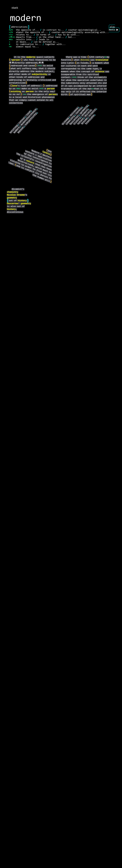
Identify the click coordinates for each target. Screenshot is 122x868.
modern (17, 130)
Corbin (79, 111)
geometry (84, 110)
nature (81, 121)
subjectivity (39, 74)
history (77, 121)
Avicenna (85, 60)
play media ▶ (114, 28)
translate (90, 120)
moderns (31, 57)
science (100, 72)
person (16, 60)
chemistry (70, 120)
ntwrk (15, 8)
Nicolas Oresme (16, 195)
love (14, 86)
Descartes (74, 120)
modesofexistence (29, 117)
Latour (22, 120)
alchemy (66, 121)
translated (102, 60)
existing (16, 92)
